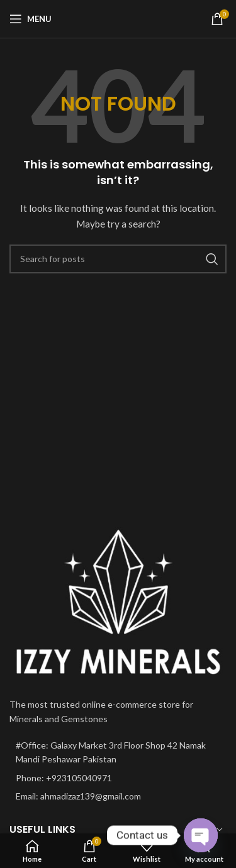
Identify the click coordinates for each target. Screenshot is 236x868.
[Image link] (118, 602)
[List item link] (118, 778)
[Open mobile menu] (31, 19)
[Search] (118, 259)
